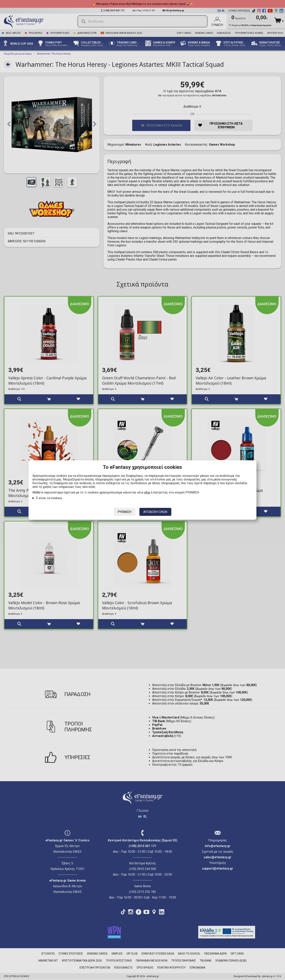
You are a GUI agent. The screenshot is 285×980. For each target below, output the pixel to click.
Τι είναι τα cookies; (49, 498)
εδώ (147, 492)
